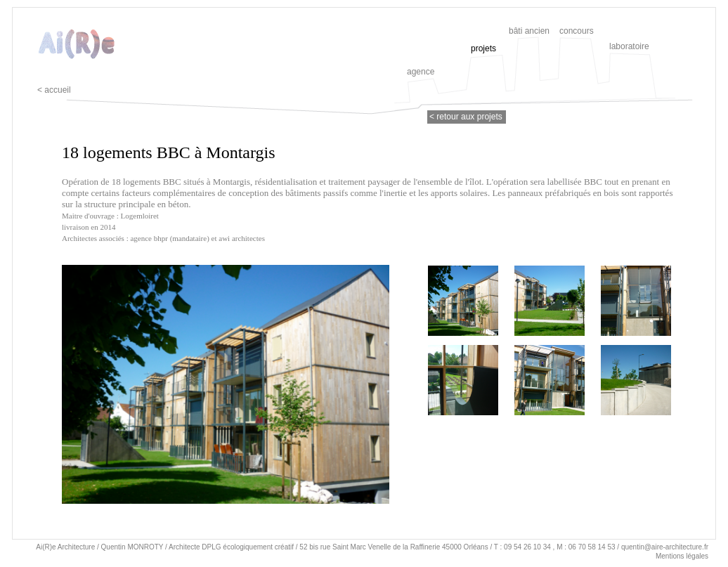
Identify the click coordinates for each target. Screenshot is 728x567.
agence (421, 72)
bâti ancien (529, 31)
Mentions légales (682, 556)
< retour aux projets (466, 117)
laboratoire (629, 46)
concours (577, 31)
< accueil (54, 90)
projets (483, 48)
